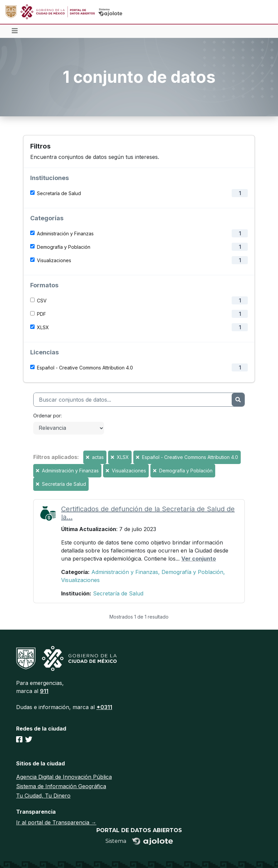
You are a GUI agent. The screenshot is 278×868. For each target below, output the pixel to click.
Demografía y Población (64, 247)
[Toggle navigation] (15, 31)
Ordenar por (47, 416)
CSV (42, 301)
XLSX (43, 327)
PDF (41, 314)
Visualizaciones (54, 260)
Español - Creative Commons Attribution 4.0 (85, 368)
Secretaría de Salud (59, 193)
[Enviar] (238, 400)
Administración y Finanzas (65, 234)
